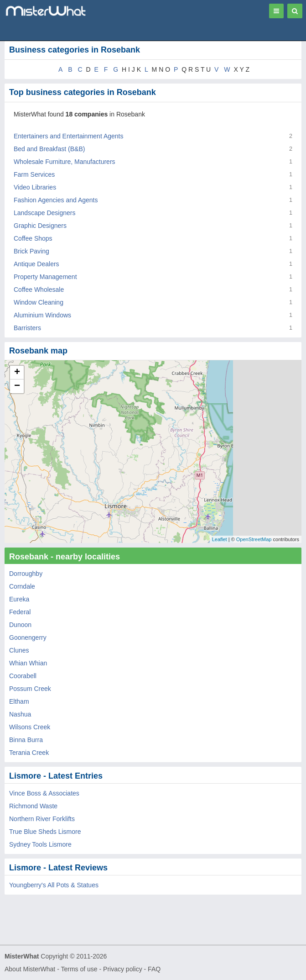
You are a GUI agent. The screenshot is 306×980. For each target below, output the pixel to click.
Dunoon (20, 625)
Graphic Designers (40, 226)
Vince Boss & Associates (44, 793)
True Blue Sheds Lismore (45, 832)
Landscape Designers (44, 213)
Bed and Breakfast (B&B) (49, 149)
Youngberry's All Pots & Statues (54, 885)
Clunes (19, 650)
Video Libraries (35, 187)
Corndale (22, 586)
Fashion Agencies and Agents (56, 200)
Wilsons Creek (30, 727)
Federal (20, 612)
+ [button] (17, 373)
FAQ (154, 969)
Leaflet (220, 539)
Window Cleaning (39, 302)
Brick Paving (31, 251)
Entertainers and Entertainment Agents (68, 136)
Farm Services (34, 174)
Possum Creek (30, 689)
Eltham (19, 701)
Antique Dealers (36, 264)
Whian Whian (28, 663)
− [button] (17, 386)
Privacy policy (123, 969)
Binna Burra (26, 740)
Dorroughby (26, 574)
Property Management (45, 277)
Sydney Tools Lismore (40, 844)
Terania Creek (29, 753)
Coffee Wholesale (39, 290)
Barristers (27, 328)
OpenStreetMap (254, 539)
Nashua (20, 714)
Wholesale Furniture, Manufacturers (65, 162)
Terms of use (79, 969)
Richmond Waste (33, 806)
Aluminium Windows (42, 315)
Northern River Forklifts (42, 819)
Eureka (19, 599)
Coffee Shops (33, 238)
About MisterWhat (30, 969)
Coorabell (23, 676)
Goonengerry (28, 638)
